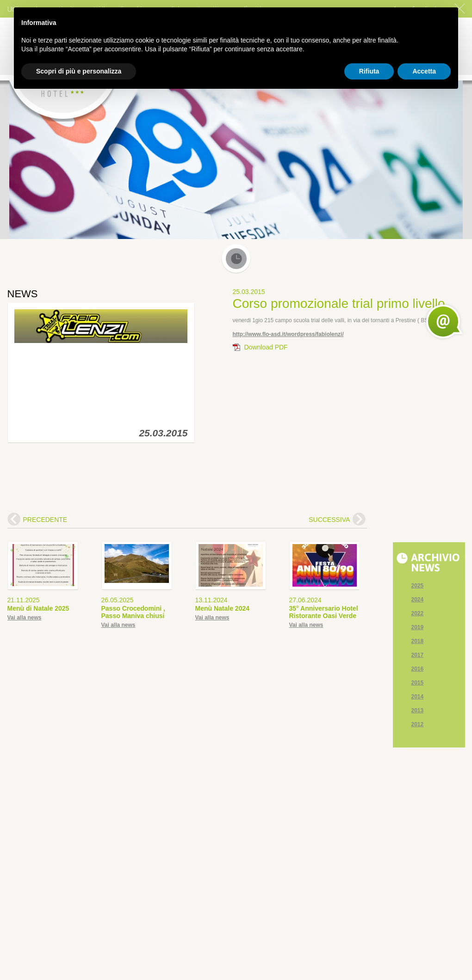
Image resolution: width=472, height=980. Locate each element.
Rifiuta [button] (369, 71)
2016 (418, 669)
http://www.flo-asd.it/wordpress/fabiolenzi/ (288, 334)
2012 (418, 724)
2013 (418, 710)
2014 (418, 697)
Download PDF (266, 347)
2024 (418, 600)
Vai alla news (25, 618)
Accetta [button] (424, 71)
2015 (418, 683)
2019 (418, 627)
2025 (418, 586)
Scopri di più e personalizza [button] (79, 71)
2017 (418, 655)
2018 (418, 641)
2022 (418, 613)
